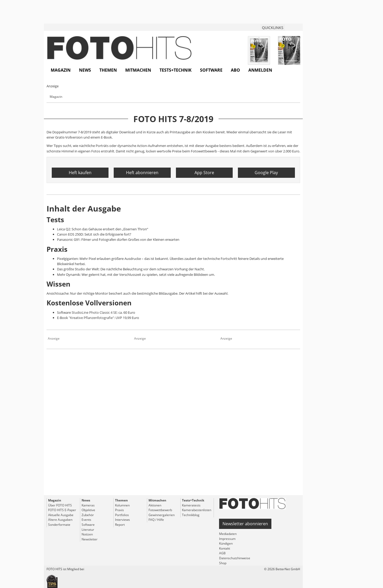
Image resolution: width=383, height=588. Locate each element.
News (85, 70)
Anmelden (260, 70)
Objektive (88, 510)
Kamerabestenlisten (197, 510)
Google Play (266, 173)
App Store (204, 173)
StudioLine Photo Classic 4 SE (94, 312)
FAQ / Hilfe (156, 520)
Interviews (122, 520)
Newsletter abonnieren (245, 524)
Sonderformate (59, 525)
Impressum (227, 539)
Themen (108, 70)
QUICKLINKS (273, 28)
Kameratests (191, 505)
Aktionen (155, 505)
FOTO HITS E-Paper (62, 510)
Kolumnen (122, 505)
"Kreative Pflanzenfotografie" (91, 318)
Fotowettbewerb (160, 510)
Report (120, 525)
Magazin (61, 70)
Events (86, 520)
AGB (222, 553)
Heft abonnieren (142, 173)
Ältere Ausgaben (60, 520)
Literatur (88, 530)
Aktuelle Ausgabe (61, 515)
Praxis (119, 510)
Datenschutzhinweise (235, 558)
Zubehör (88, 515)
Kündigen (226, 543)
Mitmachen (138, 70)
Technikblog (191, 515)
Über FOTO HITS (60, 505)
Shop (223, 563)
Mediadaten (228, 534)
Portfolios (122, 515)
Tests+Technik (176, 70)
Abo (235, 70)
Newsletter (90, 539)
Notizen (87, 534)
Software (211, 70)
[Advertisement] (173, 432)
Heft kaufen (80, 173)
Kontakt (225, 548)
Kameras (88, 505)
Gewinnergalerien (162, 515)
